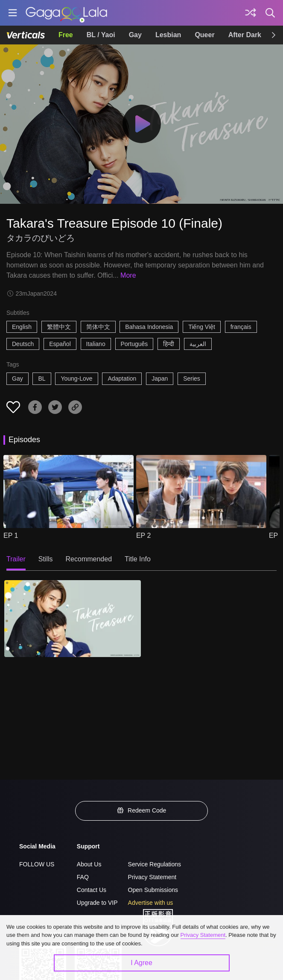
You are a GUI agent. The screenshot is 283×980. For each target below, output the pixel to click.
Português (134, 344)
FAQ (83, 877)
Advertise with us (151, 903)
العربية (198, 344)
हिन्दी (169, 344)
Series (192, 379)
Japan (160, 379)
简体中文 (98, 327)
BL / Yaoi (101, 35)
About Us (89, 864)
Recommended (89, 559)
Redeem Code (142, 810)
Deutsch (23, 344)
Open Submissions (153, 890)
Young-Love (76, 379)
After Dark (245, 35)
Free (66, 35)
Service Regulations (155, 864)
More (128, 275)
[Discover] (251, 13)
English (22, 327)
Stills (46, 559)
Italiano (96, 344)
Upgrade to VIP (97, 903)
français (241, 327)
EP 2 (143, 535)
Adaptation (122, 379)
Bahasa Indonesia (149, 327)
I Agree (141, 963)
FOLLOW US (37, 864)
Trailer (16, 559)
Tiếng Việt (202, 327)
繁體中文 (59, 327)
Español (60, 344)
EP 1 (11, 535)
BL (42, 379)
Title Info (138, 559)
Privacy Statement (152, 877)
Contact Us (92, 890)
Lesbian (168, 35)
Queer (204, 35)
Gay (135, 35)
